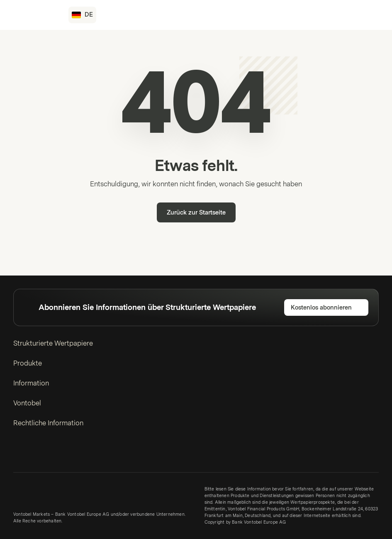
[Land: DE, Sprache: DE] (82, 15)
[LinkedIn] (18, 454)
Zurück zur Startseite (196, 213)
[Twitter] (32, 454)
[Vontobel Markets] (36, 15)
